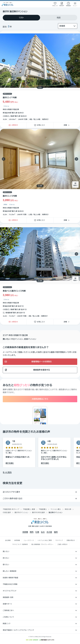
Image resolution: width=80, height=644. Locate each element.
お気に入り (40, 125)
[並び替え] (68, 26)
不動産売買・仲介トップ (11, 509)
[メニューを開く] (75, 4)
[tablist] (40, 18)
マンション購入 (56, 509)
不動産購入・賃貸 (29, 509)
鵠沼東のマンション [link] (56, 512)
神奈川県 (68, 509)
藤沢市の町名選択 (39, 512)
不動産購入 (43, 509)
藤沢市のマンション (21, 512)
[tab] (21, 18)
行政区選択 (7, 512)
